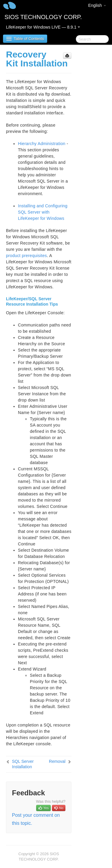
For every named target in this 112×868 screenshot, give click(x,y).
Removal (57, 761)
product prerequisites (26, 256)
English (97, 5)
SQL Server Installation (23, 764)
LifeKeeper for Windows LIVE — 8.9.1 (43, 27)
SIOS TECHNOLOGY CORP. (43, 17)
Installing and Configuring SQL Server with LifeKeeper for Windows (43, 212)
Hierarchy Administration (42, 144)
